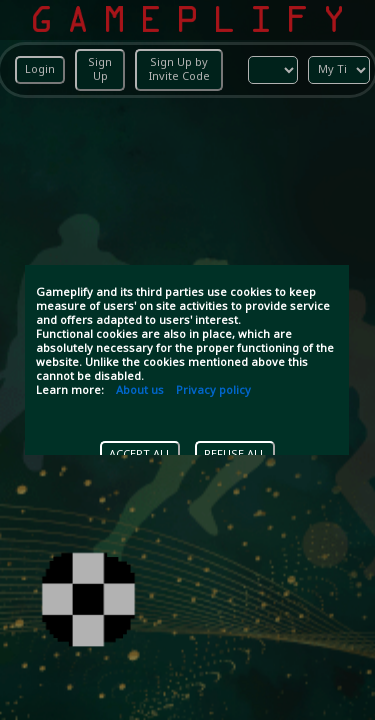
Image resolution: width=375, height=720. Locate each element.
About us (140, 391)
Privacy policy (213, 391)
